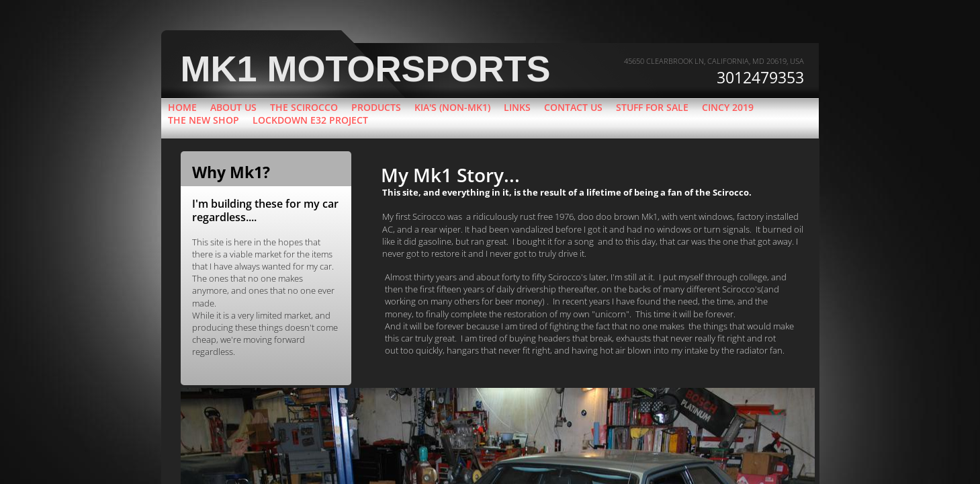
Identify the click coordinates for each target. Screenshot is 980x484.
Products (376, 107)
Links (517, 107)
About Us (233, 107)
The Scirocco (304, 107)
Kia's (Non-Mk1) (452, 107)
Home (182, 107)
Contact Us (573, 107)
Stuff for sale (652, 107)
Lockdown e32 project (310, 120)
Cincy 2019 (728, 107)
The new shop (204, 120)
